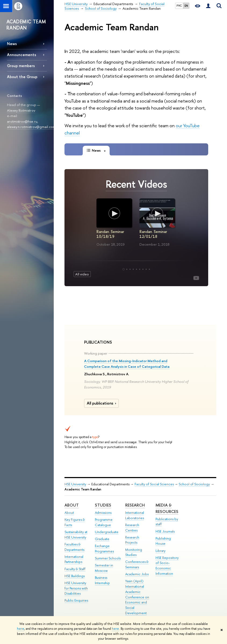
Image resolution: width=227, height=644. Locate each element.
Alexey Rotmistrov (21, 110)
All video (82, 274)
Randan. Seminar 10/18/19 (110, 234)
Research (135, 505)
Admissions (103, 513)
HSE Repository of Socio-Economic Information (167, 566)
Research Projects (132, 540)
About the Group (22, 77)
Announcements (22, 55)
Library (161, 551)
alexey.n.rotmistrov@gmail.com (31, 127)
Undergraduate (107, 532)
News (12, 44)
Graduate (102, 539)
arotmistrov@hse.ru (22, 121)
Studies (103, 505)
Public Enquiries (76, 600)
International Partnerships (74, 559)
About (72, 505)
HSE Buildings (75, 576)
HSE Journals (165, 531)
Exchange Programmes (104, 549)
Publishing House (163, 541)
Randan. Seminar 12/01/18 (153, 234)
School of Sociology (194, 484)
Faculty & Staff (75, 569)
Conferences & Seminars (137, 564)
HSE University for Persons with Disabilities (76, 588)
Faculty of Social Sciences (154, 484)
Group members (21, 66)
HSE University (75, 484)
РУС (179, 6)
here (21, 629)
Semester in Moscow (104, 568)
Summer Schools (108, 558)
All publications (102, 403)
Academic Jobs (137, 574)
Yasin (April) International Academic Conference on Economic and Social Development (137, 597)
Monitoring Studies (134, 552)
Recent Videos (136, 184)
